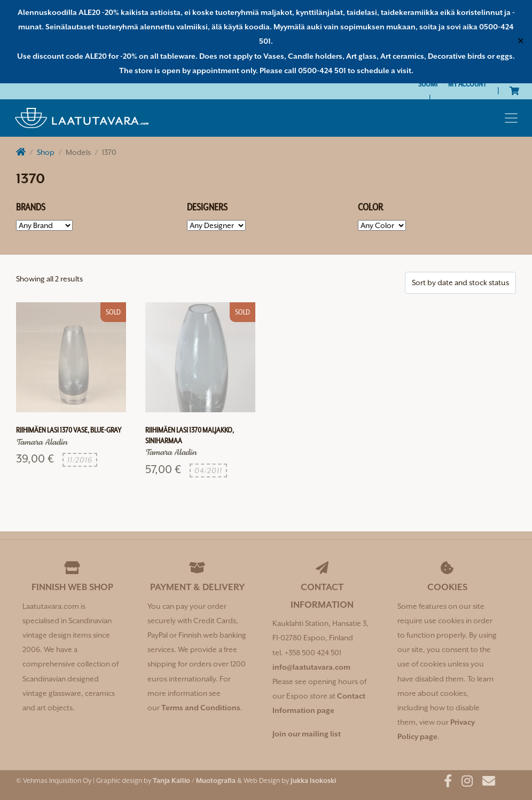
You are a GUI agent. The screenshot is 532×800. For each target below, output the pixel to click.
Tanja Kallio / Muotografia (194, 781)
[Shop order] (460, 283)
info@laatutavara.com (311, 667)
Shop (46, 152)
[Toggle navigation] (511, 118)
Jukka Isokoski (313, 781)
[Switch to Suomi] (428, 84)
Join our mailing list (307, 734)
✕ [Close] (521, 41)
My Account (467, 84)
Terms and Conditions (201, 708)
